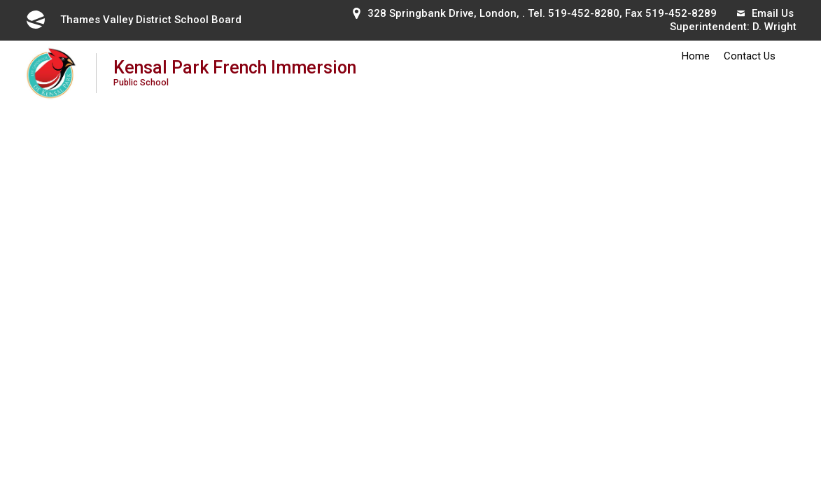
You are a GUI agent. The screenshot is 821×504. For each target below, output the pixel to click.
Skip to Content (0, 0)
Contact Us (750, 56)
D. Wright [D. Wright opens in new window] (774, 27)
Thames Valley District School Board (133, 20)
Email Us (765, 13)
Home (696, 56)
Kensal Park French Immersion (237, 72)
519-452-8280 (584, 13)
